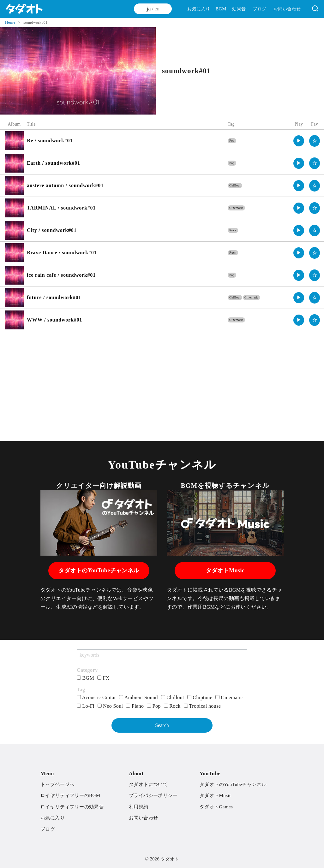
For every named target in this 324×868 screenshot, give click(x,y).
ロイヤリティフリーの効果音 (72, 807)
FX (103, 678)
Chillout (235, 185)
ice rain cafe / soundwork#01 (61, 275)
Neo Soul (110, 706)
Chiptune (200, 697)
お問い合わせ (287, 9)
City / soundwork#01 (52, 230)
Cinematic (236, 208)
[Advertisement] (162, 382)
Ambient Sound (138, 697)
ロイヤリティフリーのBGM (70, 795)
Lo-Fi (86, 706)
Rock (233, 230)
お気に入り (199, 9)
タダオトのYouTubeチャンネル (99, 570)
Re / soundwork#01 (50, 141)
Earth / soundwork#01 (54, 163)
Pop (232, 141)
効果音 (239, 9)
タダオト (170, 859)
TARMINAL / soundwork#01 (61, 208)
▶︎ (299, 141)
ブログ (259, 9)
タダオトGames (216, 807)
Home (11, 22)
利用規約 (139, 807)
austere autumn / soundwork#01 (65, 185)
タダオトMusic (225, 570)
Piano (135, 706)
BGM (221, 9)
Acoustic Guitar (96, 697)
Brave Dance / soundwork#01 (62, 253)
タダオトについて (148, 784)
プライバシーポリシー (153, 795)
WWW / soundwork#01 (54, 320)
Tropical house (202, 706)
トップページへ (57, 784)
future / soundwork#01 (54, 297)
